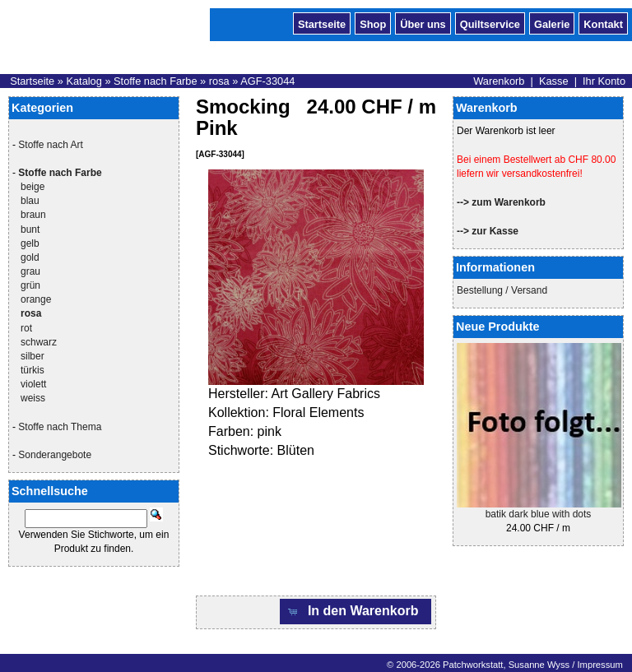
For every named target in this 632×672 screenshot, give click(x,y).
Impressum (599, 665)
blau (30, 201)
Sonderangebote (55, 455)
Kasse (554, 81)
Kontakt (603, 23)
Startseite (322, 23)
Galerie (552, 23)
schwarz (39, 342)
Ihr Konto (604, 81)
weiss (33, 398)
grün (30, 285)
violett (33, 384)
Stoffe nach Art (51, 145)
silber (33, 356)
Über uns (423, 23)
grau (30, 271)
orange (36, 299)
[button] (355, 612)
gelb (30, 243)
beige (33, 187)
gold (30, 257)
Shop (373, 23)
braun (33, 215)
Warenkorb (499, 81)
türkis (33, 370)
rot (26, 328)
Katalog (84, 81)
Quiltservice (490, 23)
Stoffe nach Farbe (156, 81)
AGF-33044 (267, 81)
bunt (30, 229)
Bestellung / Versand (502, 290)
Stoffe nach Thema (60, 427)
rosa (219, 81)
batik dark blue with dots (539, 514)
